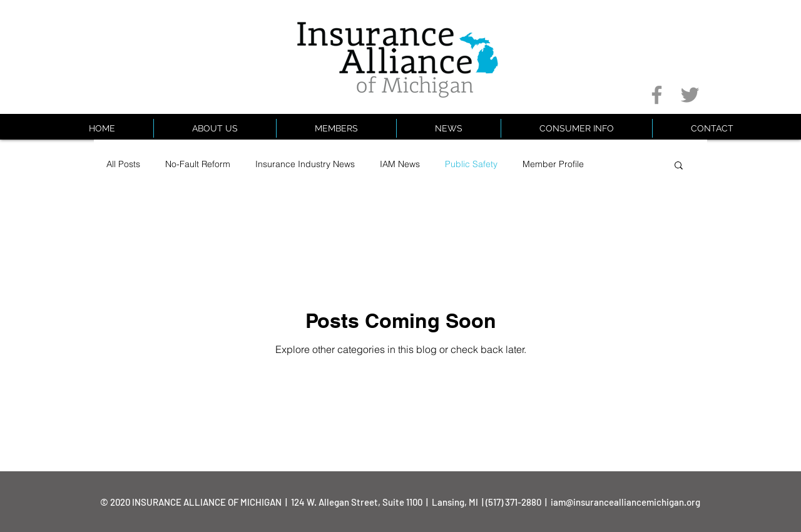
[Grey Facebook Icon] (657, 95)
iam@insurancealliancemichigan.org (625, 502)
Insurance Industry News (305, 164)
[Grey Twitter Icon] (690, 95)
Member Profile (553, 164)
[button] (577, 128)
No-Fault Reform (198, 164)
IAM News (400, 164)
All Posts (123, 164)
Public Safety (471, 164)
